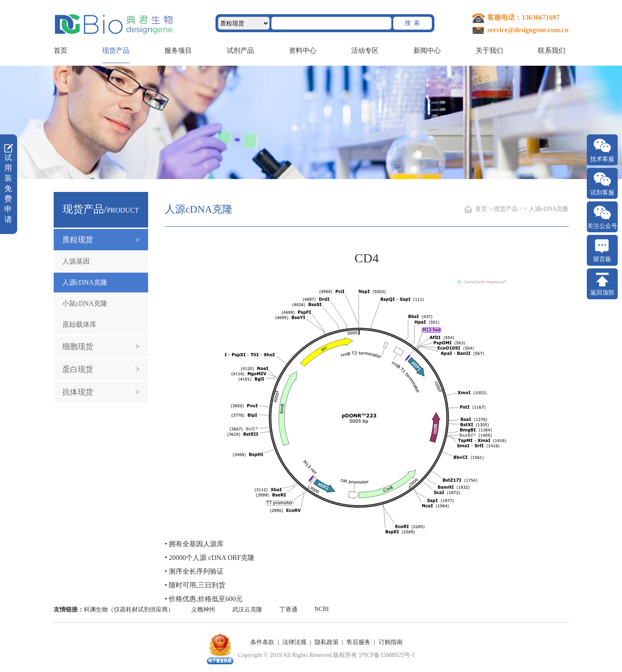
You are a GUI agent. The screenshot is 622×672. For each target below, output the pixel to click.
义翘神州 (203, 610)
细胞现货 (101, 347)
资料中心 (303, 50)
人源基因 (76, 261)
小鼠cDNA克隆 (85, 303)
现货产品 (116, 50)
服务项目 (178, 50)
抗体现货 (101, 392)
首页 (61, 50)
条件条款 (262, 642)
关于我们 (489, 50)
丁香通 (288, 610)
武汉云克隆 (247, 610)
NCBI (322, 609)
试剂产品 (240, 50)
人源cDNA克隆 (85, 282)
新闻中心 (427, 50)
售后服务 (358, 642)
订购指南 (391, 642)
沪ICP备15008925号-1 (387, 655)
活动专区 (365, 50)
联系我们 (552, 50)
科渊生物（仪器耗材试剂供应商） (129, 610)
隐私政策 (327, 642)
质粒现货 (105, 240)
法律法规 (294, 642)
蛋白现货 (101, 369)
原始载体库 (79, 324)
